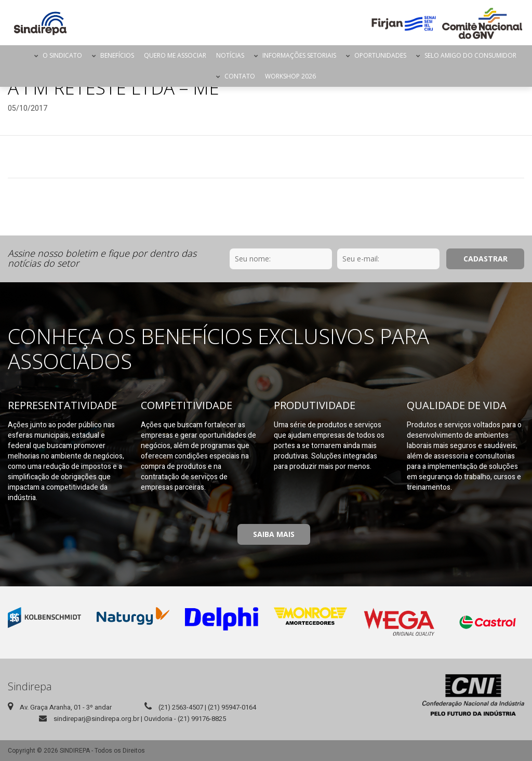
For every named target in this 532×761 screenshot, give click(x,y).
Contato (240, 76)
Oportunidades (380, 55)
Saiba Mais (274, 534)
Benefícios (117, 55)
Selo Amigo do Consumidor (470, 55)
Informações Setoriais (299, 55)
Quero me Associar (175, 55)
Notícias (230, 55)
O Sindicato (62, 55)
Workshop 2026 (290, 76)
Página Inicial (20, 56)
